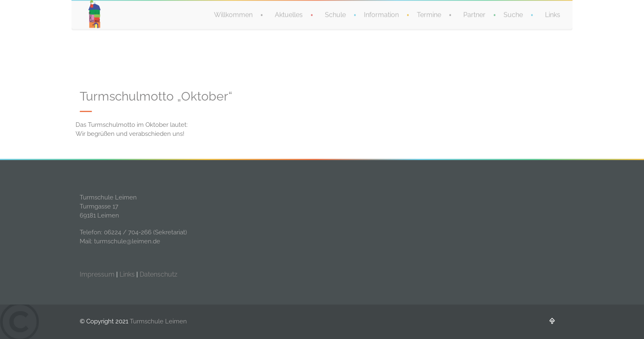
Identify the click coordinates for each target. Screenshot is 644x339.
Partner (474, 15)
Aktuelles (289, 15)
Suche (513, 15)
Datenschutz (159, 274)
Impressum (97, 274)
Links (553, 15)
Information (381, 15)
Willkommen (233, 15)
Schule (335, 15)
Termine (429, 15)
